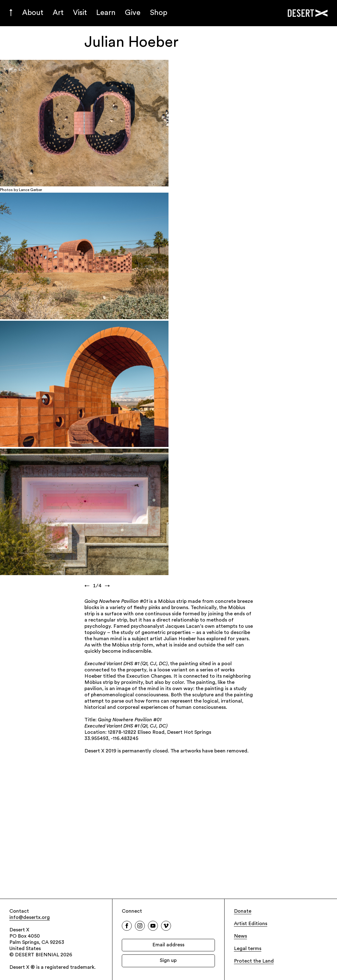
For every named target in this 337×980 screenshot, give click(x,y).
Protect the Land (254, 961)
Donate (243, 911)
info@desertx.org (30, 918)
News (240, 936)
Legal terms (248, 949)
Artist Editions (251, 924)
